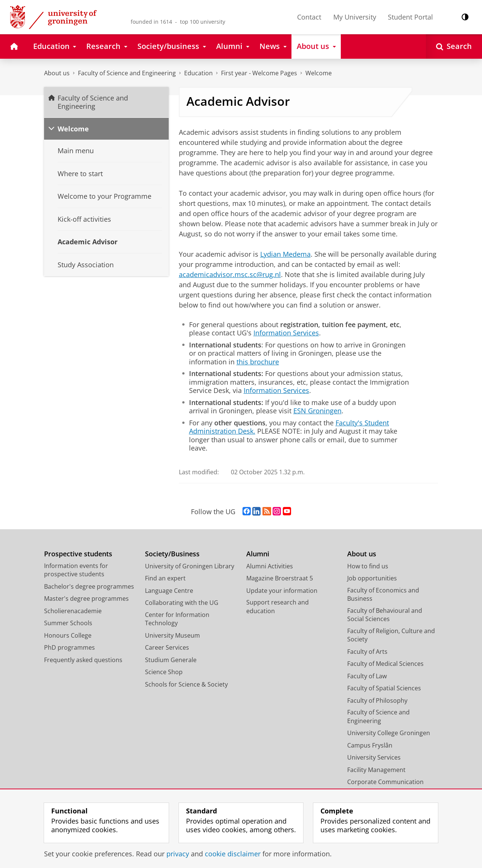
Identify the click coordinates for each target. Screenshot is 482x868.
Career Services (167, 647)
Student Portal (410, 17)
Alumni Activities (270, 566)
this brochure (258, 362)
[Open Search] (454, 46)
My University (355, 17)
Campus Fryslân (370, 745)
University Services (374, 757)
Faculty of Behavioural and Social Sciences (385, 615)
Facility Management (376, 770)
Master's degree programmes (86, 598)
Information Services (286, 333)
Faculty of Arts (367, 652)
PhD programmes (69, 647)
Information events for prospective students (76, 570)
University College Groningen (389, 733)
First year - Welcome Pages (259, 73)
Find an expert (165, 578)
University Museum (172, 635)
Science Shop (164, 672)
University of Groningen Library (190, 566)
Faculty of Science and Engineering (127, 73)
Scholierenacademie (73, 611)
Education (198, 73)
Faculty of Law (367, 676)
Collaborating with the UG (182, 603)
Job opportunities (372, 578)
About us (57, 73)
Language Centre (169, 591)
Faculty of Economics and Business (383, 595)
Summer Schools (68, 623)
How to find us (368, 566)
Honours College (68, 635)
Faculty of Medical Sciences (385, 664)
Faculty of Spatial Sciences (384, 688)
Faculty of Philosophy (377, 700)
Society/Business (172, 554)
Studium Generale (171, 660)
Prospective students (78, 554)
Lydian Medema (285, 254)
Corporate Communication (385, 782)
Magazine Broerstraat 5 (280, 578)
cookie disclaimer (233, 854)
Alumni (258, 554)
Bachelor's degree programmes (89, 586)
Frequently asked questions (83, 660)
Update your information (282, 591)
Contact (309, 17)
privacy (178, 854)
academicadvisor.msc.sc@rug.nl (230, 274)
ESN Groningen (317, 411)
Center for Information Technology (177, 619)
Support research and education (278, 607)
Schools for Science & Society (186, 684)
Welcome (319, 73)
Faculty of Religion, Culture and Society (391, 635)
